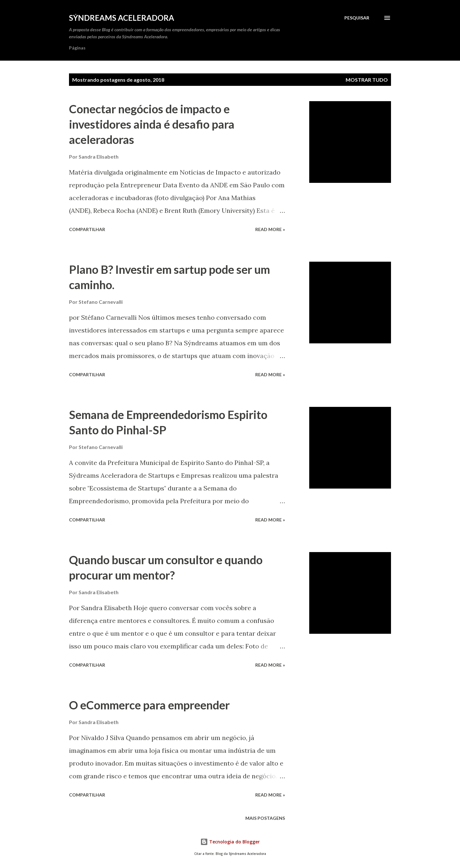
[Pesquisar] (357, 18)
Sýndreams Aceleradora (122, 18)
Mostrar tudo (367, 80)
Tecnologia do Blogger (230, 842)
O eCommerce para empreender (149, 705)
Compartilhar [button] (87, 229)
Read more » (270, 229)
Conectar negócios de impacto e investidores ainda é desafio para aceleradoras (152, 124)
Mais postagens (265, 818)
